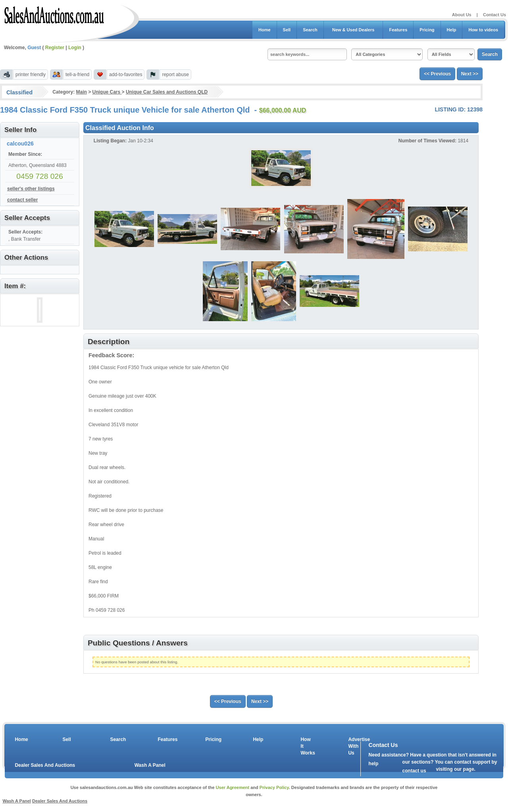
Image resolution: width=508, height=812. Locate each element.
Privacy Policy (274, 787)
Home (265, 30)
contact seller (22, 200)
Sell (287, 30)
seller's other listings (31, 189)
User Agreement (233, 787)
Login (75, 48)
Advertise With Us (354, 746)
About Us (462, 15)
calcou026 (20, 144)
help (374, 764)
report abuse (175, 75)
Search (310, 30)
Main (81, 92)
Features (398, 30)
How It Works (306, 746)
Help (452, 30)
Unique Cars (107, 92)
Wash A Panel (150, 765)
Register (55, 48)
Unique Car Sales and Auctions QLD (167, 92)
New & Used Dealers (353, 30)
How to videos (483, 30)
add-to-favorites (126, 75)
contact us (414, 771)
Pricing (427, 30)
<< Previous (437, 74)
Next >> (470, 74)
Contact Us (495, 15)
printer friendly (31, 75)
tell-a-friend (77, 75)
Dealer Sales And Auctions (45, 765)
